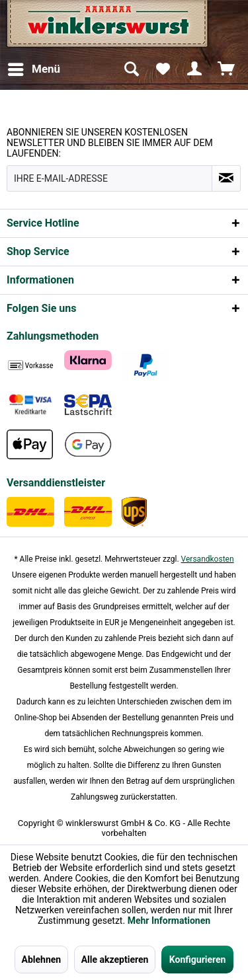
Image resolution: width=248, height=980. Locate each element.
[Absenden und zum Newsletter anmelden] (226, 178)
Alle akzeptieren (115, 960)
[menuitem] (33, 69)
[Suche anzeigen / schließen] (131, 69)
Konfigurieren (198, 960)
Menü (34, 67)
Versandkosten (208, 559)
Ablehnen (42, 960)
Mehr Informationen (169, 921)
